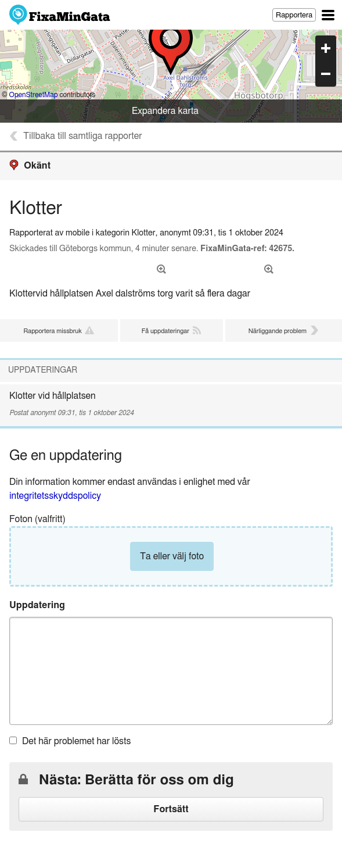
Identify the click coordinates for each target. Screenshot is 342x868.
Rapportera (294, 15)
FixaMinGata (60, 15)
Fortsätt (171, 809)
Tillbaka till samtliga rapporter (83, 136)
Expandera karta (165, 111)
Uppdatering (37, 605)
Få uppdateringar (165, 331)
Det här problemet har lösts (76, 741)
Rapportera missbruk (53, 331)
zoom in (326, 48)
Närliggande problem (278, 331)
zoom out (326, 74)
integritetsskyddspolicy (55, 496)
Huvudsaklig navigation (328, 15)
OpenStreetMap (34, 95)
